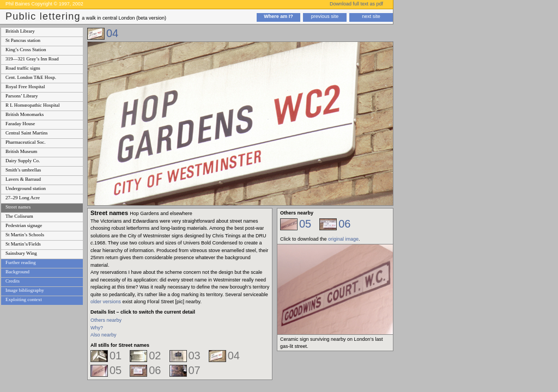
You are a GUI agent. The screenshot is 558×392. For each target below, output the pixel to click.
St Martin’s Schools (25, 235)
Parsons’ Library (22, 96)
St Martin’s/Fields (23, 244)
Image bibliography (25, 290)
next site (371, 16)
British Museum (21, 151)
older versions (106, 302)
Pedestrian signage (24, 225)
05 (116, 370)
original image (343, 239)
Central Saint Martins (27, 133)
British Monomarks (25, 114)
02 (155, 356)
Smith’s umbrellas (23, 170)
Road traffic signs (23, 68)
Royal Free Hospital (25, 87)
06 (155, 370)
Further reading (21, 262)
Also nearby (104, 335)
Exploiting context (24, 299)
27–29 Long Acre (23, 198)
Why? (97, 328)
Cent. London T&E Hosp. (31, 77)
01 (116, 356)
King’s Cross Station (26, 50)
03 (195, 356)
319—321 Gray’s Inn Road (32, 59)
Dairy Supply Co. (23, 161)
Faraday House (20, 124)
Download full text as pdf (356, 4)
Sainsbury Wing (21, 253)
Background (17, 272)
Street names (18, 207)
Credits (13, 281)
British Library (20, 31)
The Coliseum (19, 216)
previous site (325, 16)
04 (112, 33)
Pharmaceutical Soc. (25, 142)
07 (195, 370)
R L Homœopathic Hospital (32, 105)
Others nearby (106, 320)
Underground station (26, 188)
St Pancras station (23, 40)
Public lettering (43, 16)
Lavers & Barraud (23, 179)
